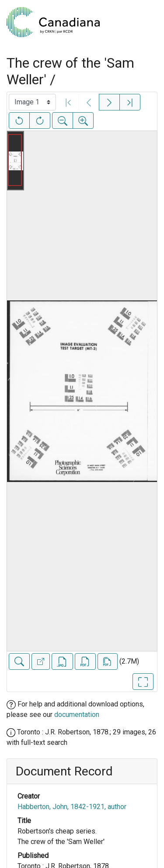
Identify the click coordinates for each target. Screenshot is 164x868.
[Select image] (32, 102)
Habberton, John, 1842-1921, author (72, 807)
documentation (77, 715)
